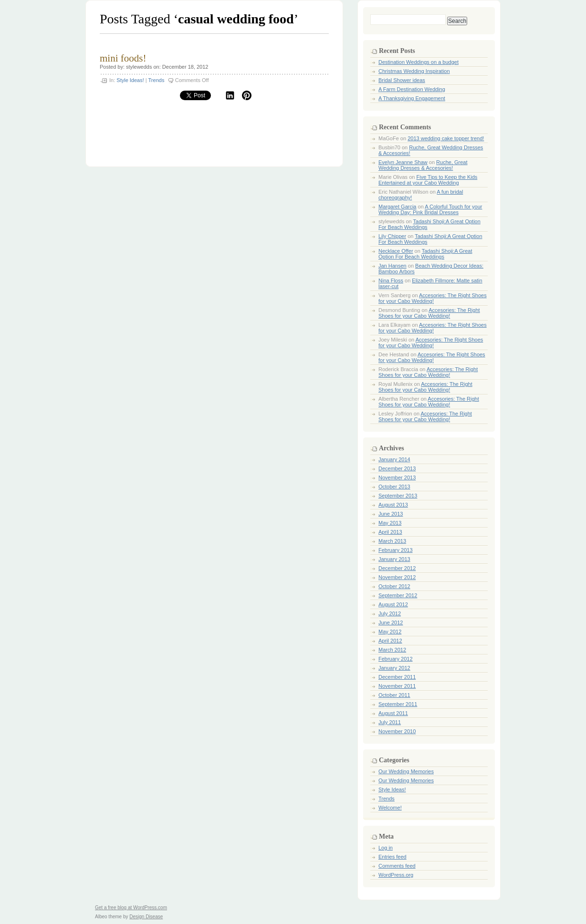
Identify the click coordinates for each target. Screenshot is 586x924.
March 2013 (392, 541)
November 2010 (397, 731)
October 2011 (394, 695)
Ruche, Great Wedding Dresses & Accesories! (423, 165)
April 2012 (390, 641)
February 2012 (396, 659)
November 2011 (397, 686)
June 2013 (391, 514)
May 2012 (390, 632)
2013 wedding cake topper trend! (446, 138)
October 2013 (394, 487)
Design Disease (146, 917)
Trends (157, 80)
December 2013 (397, 468)
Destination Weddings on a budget (419, 62)
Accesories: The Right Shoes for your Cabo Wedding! (433, 298)
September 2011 (398, 704)
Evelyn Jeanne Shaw (403, 162)
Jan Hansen (392, 266)
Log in (386, 848)
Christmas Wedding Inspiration (414, 71)
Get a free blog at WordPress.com (131, 908)
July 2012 (390, 613)
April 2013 (390, 532)
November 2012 (397, 577)
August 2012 (393, 604)
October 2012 (394, 586)
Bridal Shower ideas (402, 80)
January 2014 (394, 459)
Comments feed (397, 866)
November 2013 (397, 478)
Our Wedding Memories (406, 771)
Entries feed (392, 857)
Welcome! (390, 808)
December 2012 (397, 568)
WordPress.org (396, 875)
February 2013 (396, 550)
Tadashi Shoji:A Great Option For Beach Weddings (425, 254)
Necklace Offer (396, 251)
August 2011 (393, 713)
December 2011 (397, 677)
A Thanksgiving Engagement (412, 98)
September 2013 (398, 496)
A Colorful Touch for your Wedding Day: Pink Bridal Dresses (430, 209)
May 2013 (390, 523)
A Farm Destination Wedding (412, 89)
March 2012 (392, 650)
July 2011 (390, 722)
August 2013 (393, 505)
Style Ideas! (130, 80)
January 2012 (394, 668)
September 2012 (398, 595)
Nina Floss (391, 280)
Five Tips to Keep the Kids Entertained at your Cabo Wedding (428, 180)
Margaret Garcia (397, 207)
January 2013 (394, 559)
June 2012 (391, 623)
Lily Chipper (392, 236)
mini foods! (123, 58)
